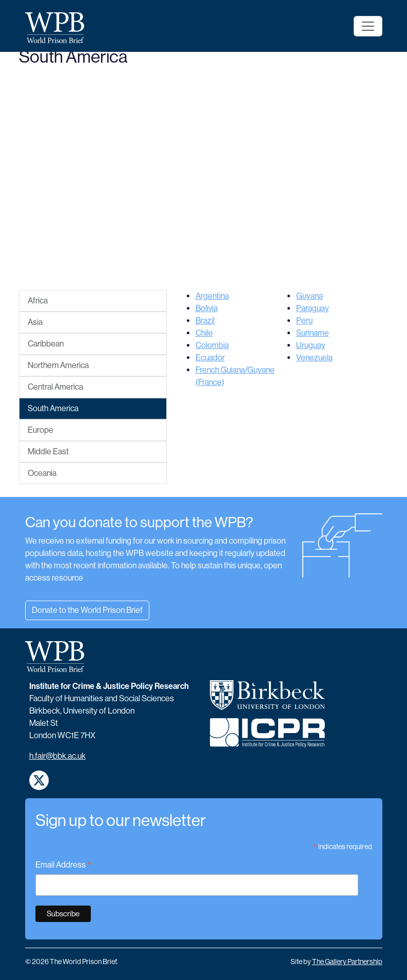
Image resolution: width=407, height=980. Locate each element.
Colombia (212, 345)
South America (53, 408)
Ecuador (210, 358)
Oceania (42, 473)
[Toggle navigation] (368, 26)
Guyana (309, 296)
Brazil (205, 321)
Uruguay (311, 345)
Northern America (58, 365)
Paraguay (313, 308)
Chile (204, 333)
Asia (35, 322)
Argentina (212, 296)
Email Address (64, 866)
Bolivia (207, 308)
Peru (304, 321)
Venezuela (314, 358)
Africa (38, 301)
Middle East (48, 451)
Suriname (313, 333)
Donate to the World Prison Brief (87, 610)
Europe (41, 430)
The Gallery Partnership (347, 962)
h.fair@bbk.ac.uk (57, 756)
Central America (55, 387)
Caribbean (46, 344)
